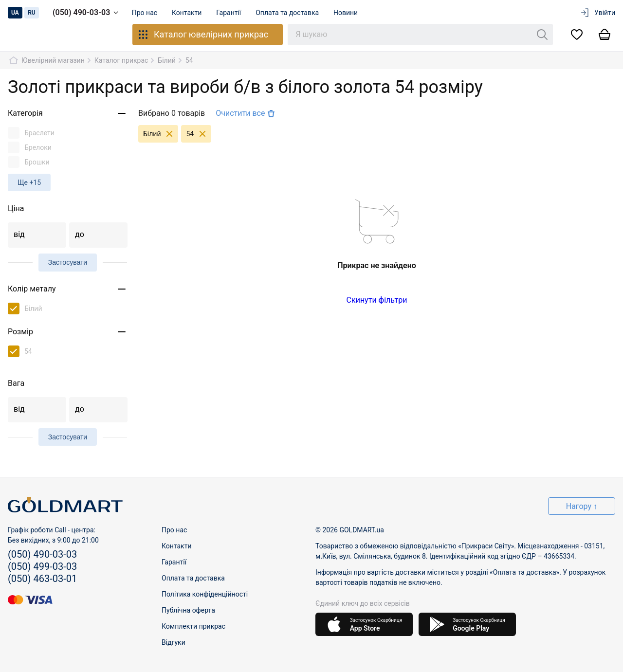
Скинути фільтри (377, 300)
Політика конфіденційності (205, 594)
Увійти (597, 13)
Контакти (189, 13)
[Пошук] (542, 35)
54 (199, 134)
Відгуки (174, 642)
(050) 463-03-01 (42, 579)
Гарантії (231, 13)
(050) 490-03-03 (87, 13)
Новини (350, 13)
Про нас (145, 13)
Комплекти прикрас (193, 626)
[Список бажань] (577, 35)
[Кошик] (605, 35)
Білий (161, 134)
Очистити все (246, 113)
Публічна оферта (188, 610)
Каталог (203, 35)
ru (32, 13)
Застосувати (68, 262)
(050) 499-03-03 (42, 566)
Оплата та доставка (291, 13)
